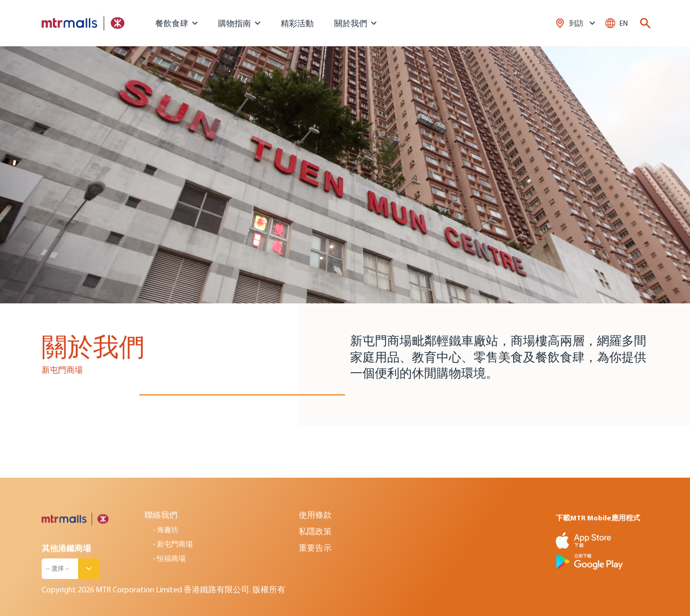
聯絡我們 (161, 515)
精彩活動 (297, 23)
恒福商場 (171, 558)
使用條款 (315, 515)
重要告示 (315, 548)
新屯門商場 (175, 544)
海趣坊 (168, 530)
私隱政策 (315, 531)
